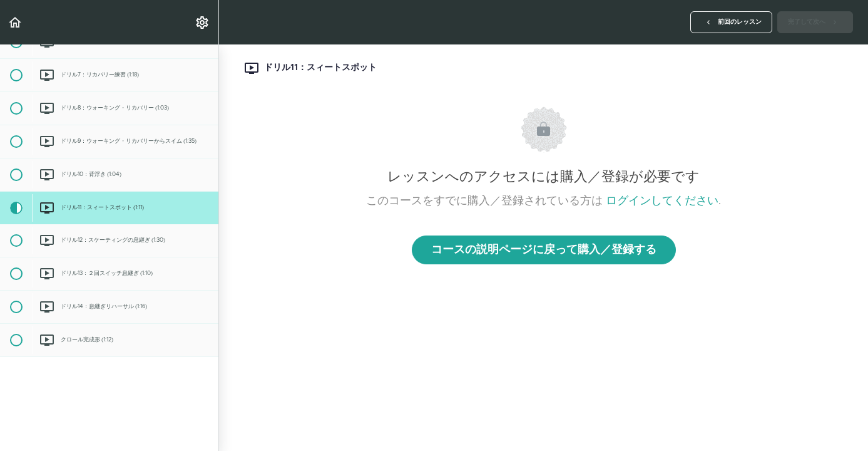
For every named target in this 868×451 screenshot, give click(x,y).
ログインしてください (662, 201)
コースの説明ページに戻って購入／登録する (544, 250)
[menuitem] (203, 22)
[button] (16, 22)
